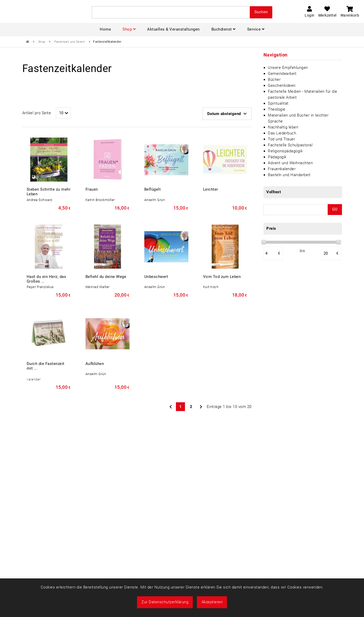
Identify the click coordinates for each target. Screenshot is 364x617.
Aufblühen (95, 364)
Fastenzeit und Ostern (70, 42)
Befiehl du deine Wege (106, 277)
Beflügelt (153, 189)
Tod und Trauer (281, 139)
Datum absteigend (227, 114)
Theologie (277, 109)
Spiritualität (278, 103)
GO (335, 209)
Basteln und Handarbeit (289, 175)
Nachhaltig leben (283, 127)
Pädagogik (277, 157)
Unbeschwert (156, 277)
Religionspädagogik (285, 151)
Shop (42, 42)
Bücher (274, 80)
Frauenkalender (282, 169)
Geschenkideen (282, 85)
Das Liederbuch (282, 133)
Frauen (92, 189)
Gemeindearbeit (282, 74)
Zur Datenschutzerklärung (165, 602)
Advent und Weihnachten (290, 163)
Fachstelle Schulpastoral (290, 145)
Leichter (211, 189)
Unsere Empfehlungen (288, 68)
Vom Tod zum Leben (222, 277)
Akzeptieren (212, 602)
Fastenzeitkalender (107, 42)
